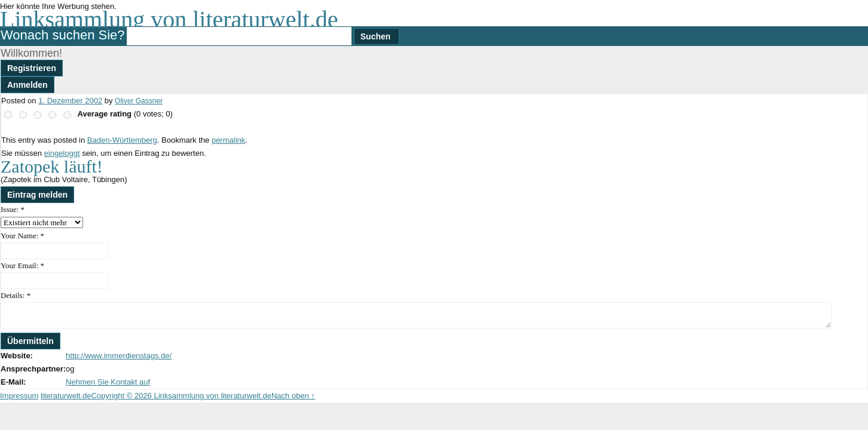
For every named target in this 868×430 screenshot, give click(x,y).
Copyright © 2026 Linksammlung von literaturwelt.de (181, 396)
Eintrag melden (37, 195)
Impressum (19, 396)
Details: (16, 295)
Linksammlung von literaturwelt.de (169, 19)
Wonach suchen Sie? (63, 35)
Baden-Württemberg (122, 140)
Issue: (13, 209)
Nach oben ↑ (293, 396)
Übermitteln (30, 341)
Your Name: (22, 236)
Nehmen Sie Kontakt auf (108, 382)
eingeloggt (62, 153)
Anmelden (27, 85)
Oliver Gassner (139, 101)
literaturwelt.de (66, 396)
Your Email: (22, 265)
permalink (228, 140)
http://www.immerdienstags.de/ (119, 356)
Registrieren (32, 68)
